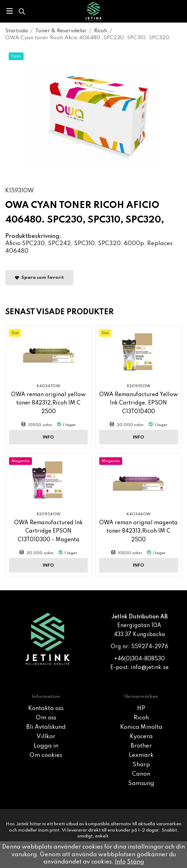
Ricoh (141, 718)
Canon (141, 774)
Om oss (46, 718)
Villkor (46, 737)
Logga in (46, 746)
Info (48, 437)
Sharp (141, 765)
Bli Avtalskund (46, 727)
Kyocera (141, 737)
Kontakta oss (46, 708)
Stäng (135, 862)
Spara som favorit (39, 278)
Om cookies (46, 755)
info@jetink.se (150, 668)
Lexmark (141, 755)
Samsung (141, 783)
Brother (141, 746)
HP (141, 708)
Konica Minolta (141, 727)
